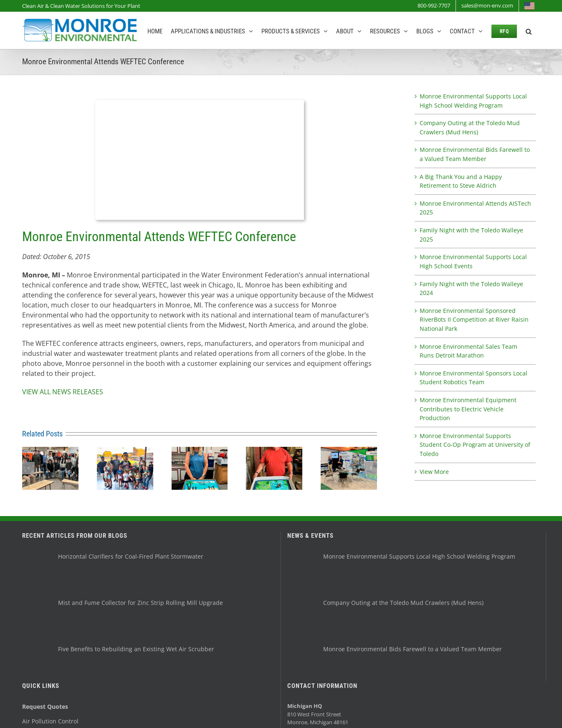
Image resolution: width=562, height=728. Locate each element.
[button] (529, 30)
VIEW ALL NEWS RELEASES (63, 392)
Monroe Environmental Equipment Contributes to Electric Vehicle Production (468, 409)
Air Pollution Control (50, 721)
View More (434, 472)
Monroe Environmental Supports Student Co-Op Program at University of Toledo (475, 445)
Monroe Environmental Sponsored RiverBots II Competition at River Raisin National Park (474, 320)
